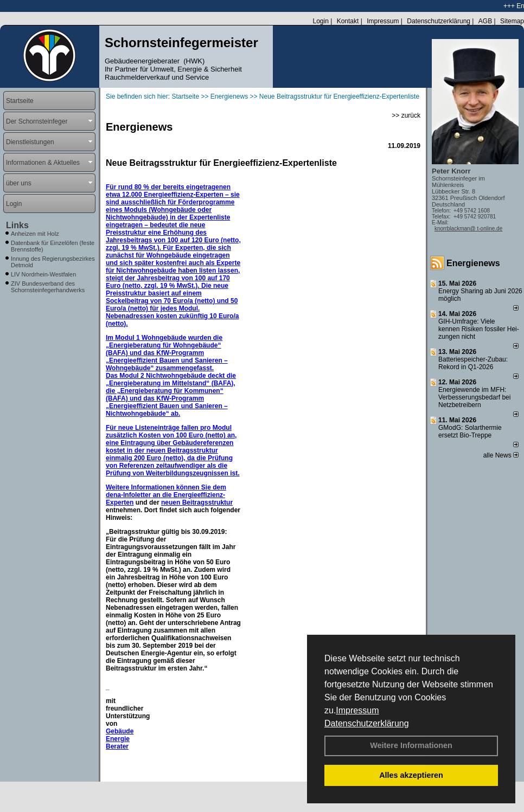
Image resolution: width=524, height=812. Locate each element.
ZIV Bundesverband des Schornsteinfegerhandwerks (48, 287)
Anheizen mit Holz (35, 234)
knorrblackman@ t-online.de (468, 228)
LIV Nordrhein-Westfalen (43, 274)
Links (17, 225)
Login (320, 21)
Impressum (357, 710)
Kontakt (348, 21)
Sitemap (512, 21)
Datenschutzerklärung (367, 723)
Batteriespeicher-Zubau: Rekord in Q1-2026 (473, 363)
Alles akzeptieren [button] (411, 775)
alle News (501, 455)
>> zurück (406, 115)
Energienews (473, 263)
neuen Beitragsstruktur (197, 502)
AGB (485, 21)
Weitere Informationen (411, 745)
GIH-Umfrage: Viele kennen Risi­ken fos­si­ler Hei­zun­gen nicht (479, 329)
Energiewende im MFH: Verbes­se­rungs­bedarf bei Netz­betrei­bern (474, 397)
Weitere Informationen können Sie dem (166, 487)
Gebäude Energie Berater (120, 739)
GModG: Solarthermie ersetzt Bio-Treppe (470, 431)
